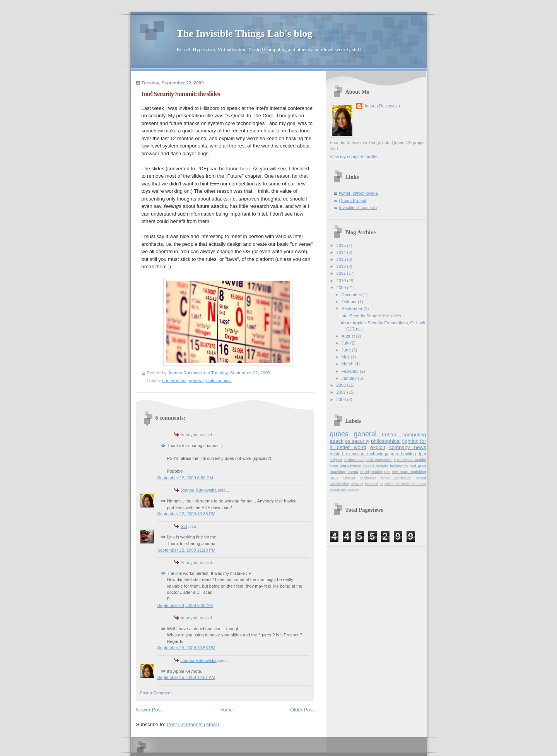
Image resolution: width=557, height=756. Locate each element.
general (196, 381)
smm (334, 466)
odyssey (357, 484)
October (350, 302)
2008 (342, 385)
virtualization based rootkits (364, 466)
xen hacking (403, 454)
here (245, 169)
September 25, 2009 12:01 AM (186, 677)
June (347, 350)
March (348, 364)
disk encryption (379, 460)
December (352, 295)
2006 (342, 399)
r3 (381, 484)
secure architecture (344, 490)
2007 (342, 392)
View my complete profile (354, 157)
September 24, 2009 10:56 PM (186, 648)
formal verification (396, 478)
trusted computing (404, 435)
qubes (339, 434)
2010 (342, 281)
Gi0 (184, 526)
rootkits (377, 472)
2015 (342, 245)
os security (357, 441)
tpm (422, 454)
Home (226, 710)
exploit (378, 447)
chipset (336, 460)
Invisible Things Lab (358, 207)
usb (388, 472)
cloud (364, 472)
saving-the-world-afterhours (405, 484)
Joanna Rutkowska (199, 490)
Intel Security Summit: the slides (371, 316)
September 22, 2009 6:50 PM (185, 478)
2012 (342, 266)
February (351, 371)
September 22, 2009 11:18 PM (186, 550)
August (349, 336)
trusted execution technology (359, 454)
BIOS (334, 478)
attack (337, 441)
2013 (342, 259)
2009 (342, 288)
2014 (342, 252)
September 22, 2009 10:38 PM (186, 514)
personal (371, 484)
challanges (368, 478)
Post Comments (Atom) (193, 724)
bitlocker (349, 478)
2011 (342, 273)
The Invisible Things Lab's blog (245, 33)
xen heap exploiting (409, 472)
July (346, 343)
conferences (174, 381)
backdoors (399, 466)
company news (407, 447)
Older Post (302, 710)
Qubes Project (353, 201)
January (350, 378)
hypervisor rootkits (410, 460)
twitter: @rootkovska (359, 193)
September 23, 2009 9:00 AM (185, 605)
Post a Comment (156, 693)
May (346, 357)
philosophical (219, 381)
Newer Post (149, 710)
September (353, 309)
